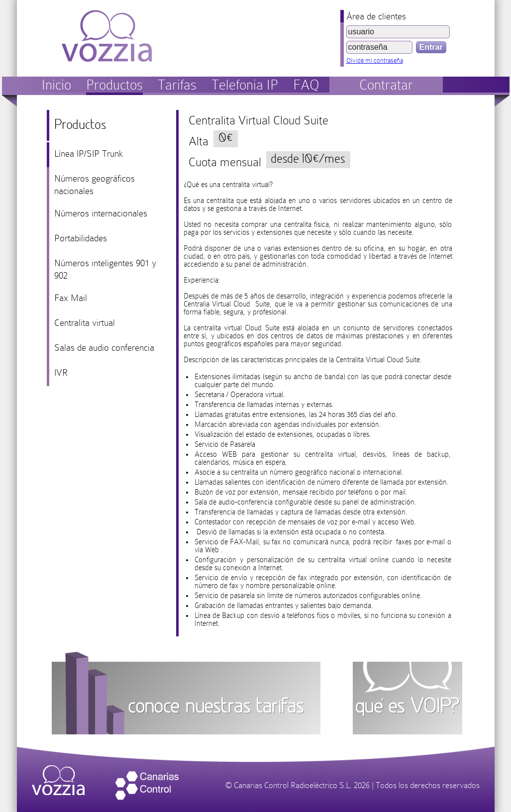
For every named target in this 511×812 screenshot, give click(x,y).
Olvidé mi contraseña (375, 60)
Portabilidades (81, 238)
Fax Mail (71, 298)
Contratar (386, 85)
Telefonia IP (245, 85)
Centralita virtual (85, 323)
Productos (114, 85)
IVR (61, 372)
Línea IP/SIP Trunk (89, 153)
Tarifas (177, 85)
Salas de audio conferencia (104, 348)
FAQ (306, 85)
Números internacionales (101, 213)
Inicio (56, 85)
